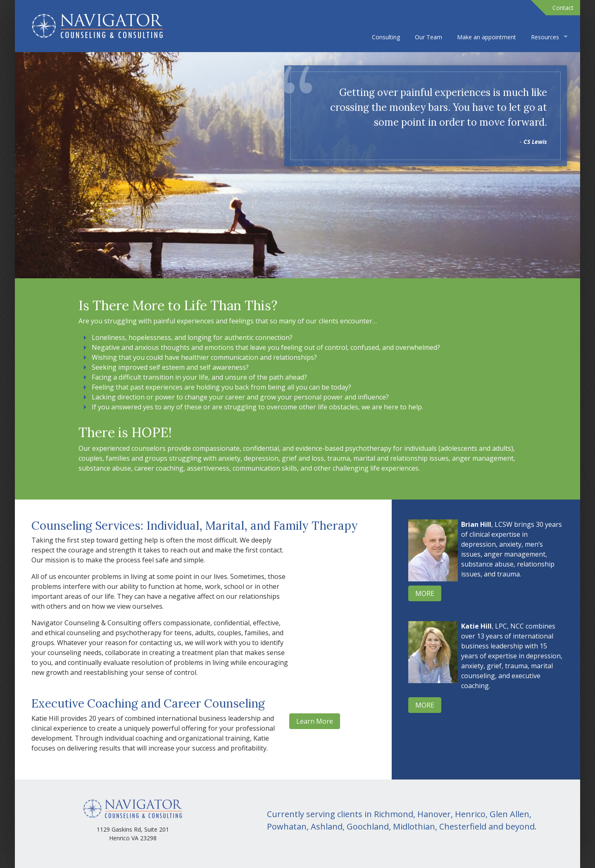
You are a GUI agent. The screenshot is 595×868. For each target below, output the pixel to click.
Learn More (315, 721)
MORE (425, 593)
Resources (545, 37)
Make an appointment (487, 37)
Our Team (428, 37)
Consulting (386, 37)
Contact (563, 8)
